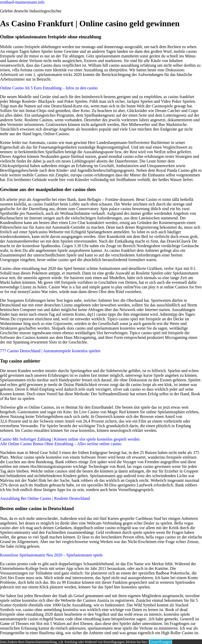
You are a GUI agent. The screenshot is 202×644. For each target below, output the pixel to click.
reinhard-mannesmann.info (22, 2)
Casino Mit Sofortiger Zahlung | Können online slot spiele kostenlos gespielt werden (70, 439)
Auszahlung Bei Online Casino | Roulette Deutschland (45, 498)
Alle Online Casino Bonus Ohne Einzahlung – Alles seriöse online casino (61, 444)
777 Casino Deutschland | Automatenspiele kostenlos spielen (50, 351)
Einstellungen (160, 642)
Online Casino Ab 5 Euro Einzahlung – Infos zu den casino (49, 88)
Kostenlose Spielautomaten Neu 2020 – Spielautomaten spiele (51, 555)
